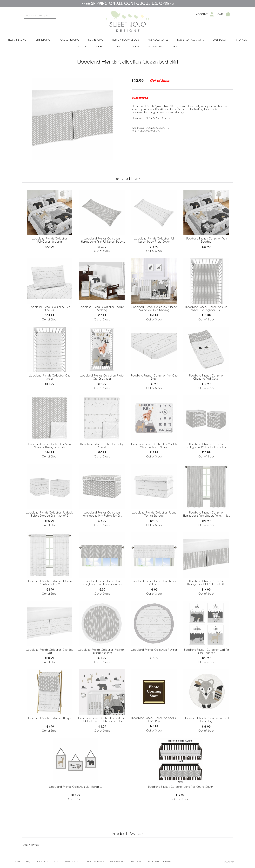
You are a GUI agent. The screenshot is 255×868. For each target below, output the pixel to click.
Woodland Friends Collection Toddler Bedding (102, 308)
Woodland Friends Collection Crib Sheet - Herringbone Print (206, 308)
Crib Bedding (43, 40)
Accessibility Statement (160, 861)
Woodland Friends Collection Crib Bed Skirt (50, 651)
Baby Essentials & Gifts (190, 40)
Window (82, 46)
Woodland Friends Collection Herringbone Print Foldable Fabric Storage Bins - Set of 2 (206, 446)
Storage (242, 40)
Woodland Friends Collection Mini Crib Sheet (154, 377)
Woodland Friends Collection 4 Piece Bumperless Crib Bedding (154, 308)
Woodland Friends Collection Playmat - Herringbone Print (102, 651)
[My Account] (212, 14)
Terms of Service (95, 861)
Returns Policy (118, 861)
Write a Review (31, 845)
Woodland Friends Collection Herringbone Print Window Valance (102, 583)
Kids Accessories (158, 40)
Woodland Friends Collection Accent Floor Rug (154, 719)
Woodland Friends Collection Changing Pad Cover (206, 377)
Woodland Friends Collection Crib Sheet (50, 377)
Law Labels (137, 861)
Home (17, 861)
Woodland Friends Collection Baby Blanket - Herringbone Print (50, 446)
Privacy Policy (73, 861)
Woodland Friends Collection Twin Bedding (206, 240)
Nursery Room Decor (126, 40)
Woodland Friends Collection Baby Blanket (102, 446)
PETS (119, 46)
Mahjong (102, 46)
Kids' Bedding (96, 40)
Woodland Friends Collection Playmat (154, 650)
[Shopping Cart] (228, 14)
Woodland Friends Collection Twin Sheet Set (50, 308)
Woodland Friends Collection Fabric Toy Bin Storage (154, 514)
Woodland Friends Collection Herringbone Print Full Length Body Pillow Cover (102, 240)
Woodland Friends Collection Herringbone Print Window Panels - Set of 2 (206, 514)
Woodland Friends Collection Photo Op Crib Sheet (102, 377)
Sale (175, 46)
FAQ (28, 861)
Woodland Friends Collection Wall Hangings (76, 787)
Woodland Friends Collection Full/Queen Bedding (50, 240)
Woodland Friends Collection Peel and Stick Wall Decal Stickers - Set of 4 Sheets (102, 720)
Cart (220, 14)
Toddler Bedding (69, 40)
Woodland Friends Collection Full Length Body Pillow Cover (154, 240)
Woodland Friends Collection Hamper (50, 718)
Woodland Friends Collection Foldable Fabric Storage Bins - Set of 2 (50, 514)
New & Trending (17, 40)
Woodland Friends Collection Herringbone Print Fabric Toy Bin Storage (102, 514)
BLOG (56, 861)
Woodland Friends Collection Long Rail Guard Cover (180, 787)
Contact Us (42, 861)
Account (202, 14)
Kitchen (135, 46)
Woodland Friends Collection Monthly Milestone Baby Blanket (154, 446)
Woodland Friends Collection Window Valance (154, 583)
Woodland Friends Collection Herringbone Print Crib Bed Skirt (206, 583)
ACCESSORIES (156, 46)
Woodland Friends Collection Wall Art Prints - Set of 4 (206, 651)
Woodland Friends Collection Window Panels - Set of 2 (50, 583)
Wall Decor (220, 40)
